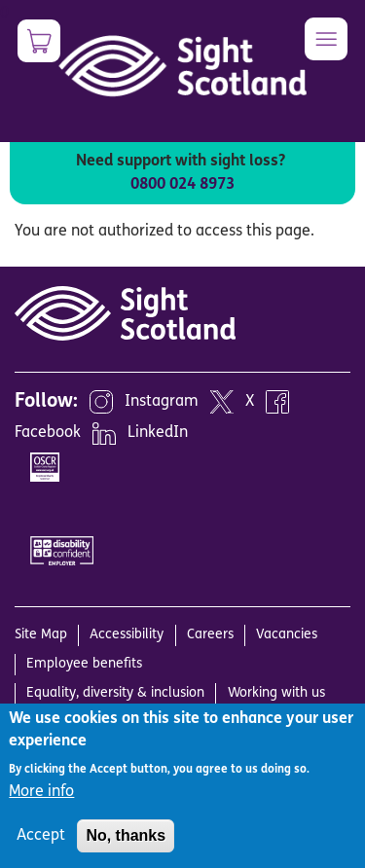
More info (41, 792)
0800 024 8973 (182, 185)
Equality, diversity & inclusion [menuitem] (115, 693)
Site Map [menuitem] (41, 635)
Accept (41, 836)
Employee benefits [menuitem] (84, 664)
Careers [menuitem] (210, 635)
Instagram (162, 402)
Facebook (48, 433)
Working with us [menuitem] (276, 693)
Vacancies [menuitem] (287, 635)
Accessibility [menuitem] (127, 635)
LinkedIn (158, 433)
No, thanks (126, 835)
